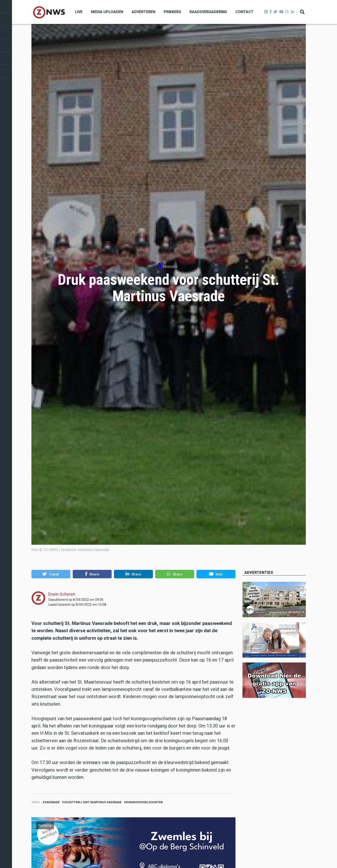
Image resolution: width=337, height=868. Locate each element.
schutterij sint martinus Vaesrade (93, 802)
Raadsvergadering (208, 12)
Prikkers (172, 12)
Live (79, 12)
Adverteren (143, 12)
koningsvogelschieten (144, 802)
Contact (244, 12)
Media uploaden (107, 12)
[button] (51, 574)
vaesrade (52, 802)
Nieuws (170, 266)
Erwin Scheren (62, 594)
